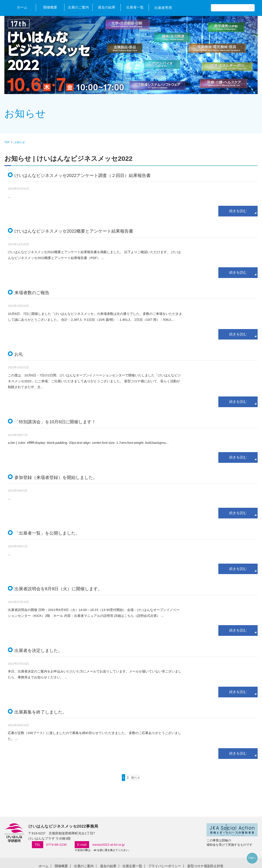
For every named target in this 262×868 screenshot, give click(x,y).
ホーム (22, 7)
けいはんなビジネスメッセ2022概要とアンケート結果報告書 (74, 231)
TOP (7, 142)
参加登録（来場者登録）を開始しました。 (56, 477)
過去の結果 (107, 7)
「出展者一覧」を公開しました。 (47, 533)
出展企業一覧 (132, 866)
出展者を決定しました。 (38, 650)
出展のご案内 (78, 7)
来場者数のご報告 (32, 293)
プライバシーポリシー (165, 866)
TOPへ (252, 858)
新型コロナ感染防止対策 (205, 866)
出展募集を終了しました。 (41, 712)
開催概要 (50, 7)
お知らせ (20, 142)
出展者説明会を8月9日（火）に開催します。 (58, 589)
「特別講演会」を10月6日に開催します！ (55, 422)
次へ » (135, 778)
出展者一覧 (135, 7)
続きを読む (238, 211)
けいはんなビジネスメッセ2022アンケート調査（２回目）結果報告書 (83, 175)
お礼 (19, 354)
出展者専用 (163, 8)
